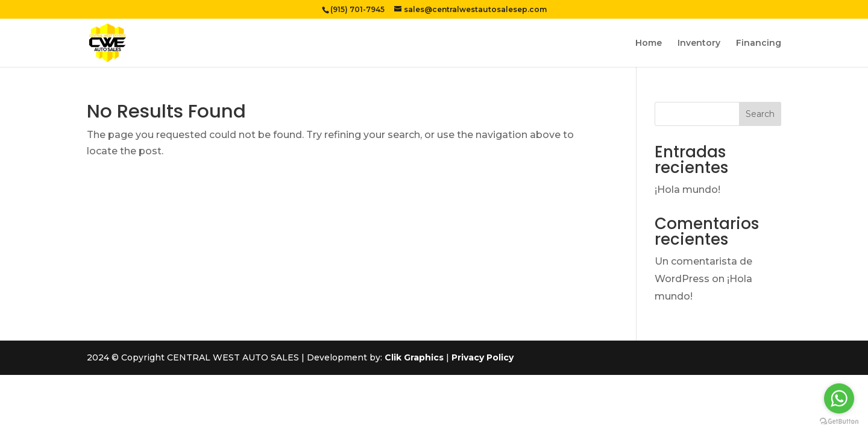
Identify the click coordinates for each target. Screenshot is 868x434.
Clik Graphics (414, 357)
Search (760, 114)
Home (649, 43)
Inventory (699, 43)
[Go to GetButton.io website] (839, 422)
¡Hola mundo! (687, 190)
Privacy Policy (483, 357)
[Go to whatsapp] (839, 398)
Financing (759, 43)
